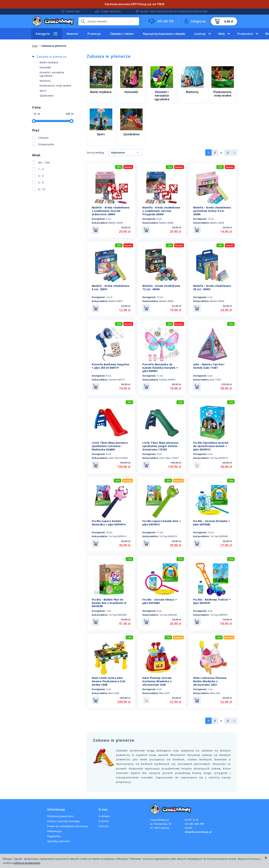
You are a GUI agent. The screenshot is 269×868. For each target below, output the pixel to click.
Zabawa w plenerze (52, 57)
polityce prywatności (27, 863)
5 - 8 (38, 182)
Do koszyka (96, 230)
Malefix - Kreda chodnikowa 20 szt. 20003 (212, 287)
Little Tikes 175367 (169, 456)
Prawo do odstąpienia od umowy (68, 822)
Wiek (222, 34)
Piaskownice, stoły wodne (223, 94)
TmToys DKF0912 (219, 456)
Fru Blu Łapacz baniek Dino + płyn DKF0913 (162, 520)
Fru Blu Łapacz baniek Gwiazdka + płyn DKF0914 (109, 520)
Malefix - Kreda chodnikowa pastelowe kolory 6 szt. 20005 (212, 211)
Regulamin (54, 832)
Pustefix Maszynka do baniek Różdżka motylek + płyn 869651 (160, 366)
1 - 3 (38, 169)
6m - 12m (41, 162)
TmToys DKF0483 (219, 534)
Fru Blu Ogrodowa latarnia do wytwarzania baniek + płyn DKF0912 (211, 444)
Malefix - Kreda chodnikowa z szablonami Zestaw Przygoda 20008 (161, 211)
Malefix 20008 (166, 223)
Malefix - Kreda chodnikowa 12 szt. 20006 (161, 287)
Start (35, 46)
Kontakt (104, 822)
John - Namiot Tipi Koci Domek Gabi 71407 (209, 365)
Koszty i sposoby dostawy (63, 817)
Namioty (192, 92)
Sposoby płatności (59, 837)
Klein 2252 (215, 690)
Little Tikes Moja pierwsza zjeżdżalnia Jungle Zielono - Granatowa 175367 (161, 444)
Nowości (72, 34)
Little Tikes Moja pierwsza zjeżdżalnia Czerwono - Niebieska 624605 (110, 444)
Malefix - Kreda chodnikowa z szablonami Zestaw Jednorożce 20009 (111, 211)
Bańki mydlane (101, 92)
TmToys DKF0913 (168, 534)
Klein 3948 (114, 690)
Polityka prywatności (60, 812)
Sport (101, 134)
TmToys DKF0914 (117, 534)
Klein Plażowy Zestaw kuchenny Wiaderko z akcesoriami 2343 (157, 678)
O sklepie (104, 812)
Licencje (200, 34)
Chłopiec (40, 138)
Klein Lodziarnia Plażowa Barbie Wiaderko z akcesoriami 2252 (210, 678)
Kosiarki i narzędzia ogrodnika (162, 96)
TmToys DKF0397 (219, 612)
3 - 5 (38, 176)
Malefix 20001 (116, 301)
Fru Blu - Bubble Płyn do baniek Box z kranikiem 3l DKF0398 (109, 600)
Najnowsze (118, 152)
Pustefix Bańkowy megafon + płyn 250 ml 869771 (111, 365)
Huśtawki (131, 92)
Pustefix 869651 (167, 378)
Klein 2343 (164, 690)
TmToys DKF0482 (168, 612)
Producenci (245, 34)
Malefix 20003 (217, 301)
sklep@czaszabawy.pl (198, 828)
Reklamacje (54, 827)
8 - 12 (39, 189)
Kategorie (43, 34)
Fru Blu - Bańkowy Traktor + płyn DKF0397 (212, 598)
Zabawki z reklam (122, 34)
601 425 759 (197, 820)
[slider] (34, 121)
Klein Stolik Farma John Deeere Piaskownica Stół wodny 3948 (108, 678)
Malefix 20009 (116, 223)
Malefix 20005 (217, 223)
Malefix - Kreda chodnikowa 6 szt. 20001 (111, 287)
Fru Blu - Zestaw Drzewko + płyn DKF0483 (212, 520)
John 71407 (216, 378)
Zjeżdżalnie (131, 134)
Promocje (94, 34)
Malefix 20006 (166, 301)
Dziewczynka (43, 144)
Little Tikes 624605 (118, 456)
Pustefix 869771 (117, 378)
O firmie (104, 817)
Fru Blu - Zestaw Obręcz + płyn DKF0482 (160, 598)
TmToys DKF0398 (117, 612)
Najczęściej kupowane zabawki (164, 34)
